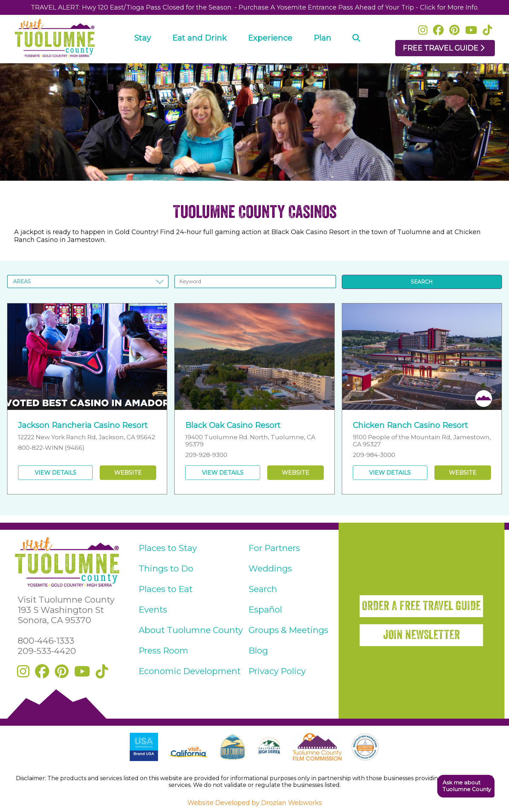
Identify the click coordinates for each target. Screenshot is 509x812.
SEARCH (422, 282)
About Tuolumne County (191, 630)
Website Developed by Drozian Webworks (255, 803)
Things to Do (166, 569)
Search (263, 589)
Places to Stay (168, 548)
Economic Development (190, 671)
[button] (466, 786)
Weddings (270, 569)
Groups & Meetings (288, 630)
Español (265, 610)
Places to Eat (166, 589)
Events (153, 610)
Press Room (163, 651)
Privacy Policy (277, 671)
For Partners (274, 548)
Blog (258, 651)
